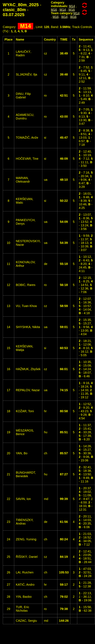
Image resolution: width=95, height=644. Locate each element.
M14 (72, 6)
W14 (63, 10)
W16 (72, 10)
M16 (54, 10)
